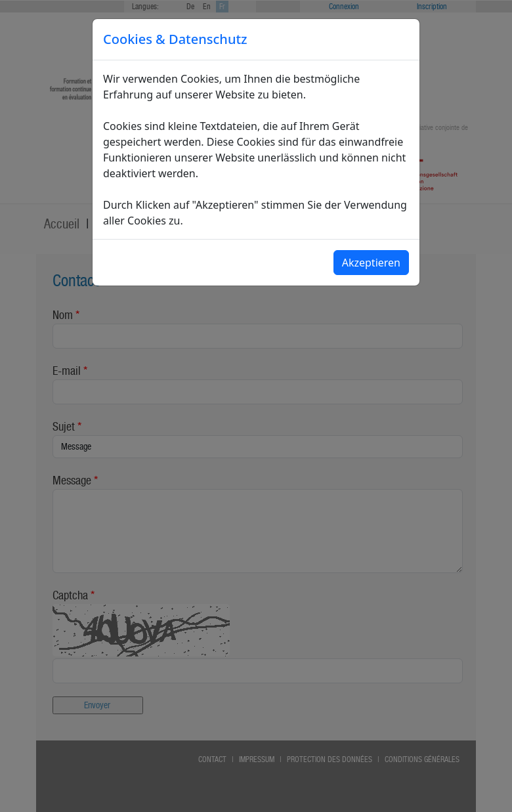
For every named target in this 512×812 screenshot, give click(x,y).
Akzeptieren (371, 263)
